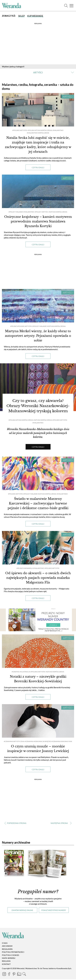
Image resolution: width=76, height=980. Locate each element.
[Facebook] (9, 975)
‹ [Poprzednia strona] (15, 824)
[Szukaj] (66, 6)
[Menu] (71, 6)
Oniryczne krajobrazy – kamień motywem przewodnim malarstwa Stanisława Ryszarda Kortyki (38, 221)
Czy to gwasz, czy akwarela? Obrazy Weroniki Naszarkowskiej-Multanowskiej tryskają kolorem (38, 407)
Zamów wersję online (22, 911)
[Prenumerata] (19, 975)
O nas (5, 944)
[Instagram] (4, 975)
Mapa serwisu (9, 959)
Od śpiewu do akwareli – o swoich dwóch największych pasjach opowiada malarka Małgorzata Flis (38, 579)
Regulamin (7, 950)
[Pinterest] (14, 975)
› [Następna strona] (61, 824)
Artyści (68, 97)
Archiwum (7, 947)
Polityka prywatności (13, 953)
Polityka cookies (10, 956)
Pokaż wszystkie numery (54, 911)
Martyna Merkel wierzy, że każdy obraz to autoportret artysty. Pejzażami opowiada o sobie (38, 336)
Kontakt (6, 965)
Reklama (6, 962)
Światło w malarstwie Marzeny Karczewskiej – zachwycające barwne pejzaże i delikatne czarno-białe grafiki (38, 504)
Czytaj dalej (38, 167)
